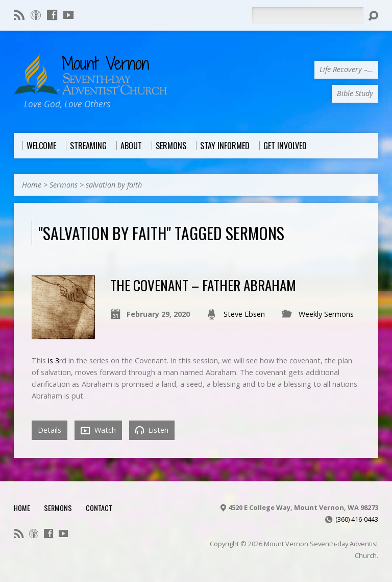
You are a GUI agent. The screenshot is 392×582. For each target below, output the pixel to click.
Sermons (64, 185)
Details (50, 430)
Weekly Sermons (326, 314)
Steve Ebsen (244, 314)
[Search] (307, 15)
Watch (98, 430)
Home (32, 185)
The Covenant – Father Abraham (203, 285)
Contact (99, 508)
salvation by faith (114, 185)
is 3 (54, 360)
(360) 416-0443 (357, 519)
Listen (152, 430)
